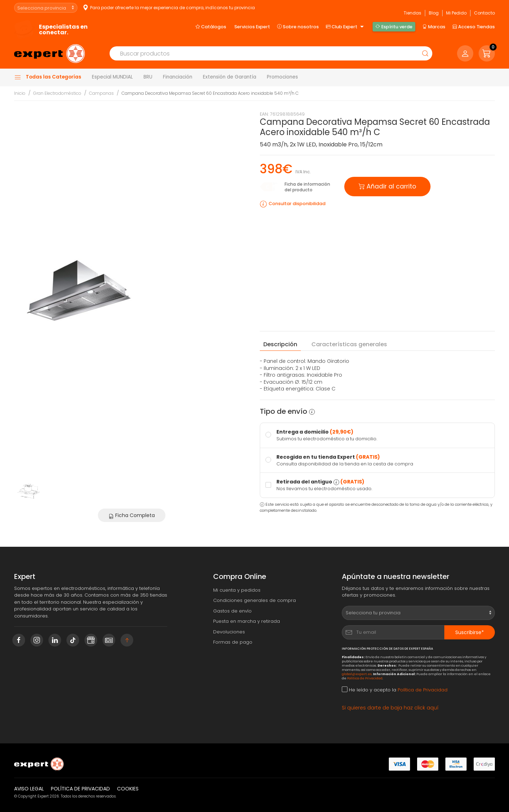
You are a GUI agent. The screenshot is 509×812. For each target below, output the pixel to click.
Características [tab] (349, 344)
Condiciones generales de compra (255, 600)
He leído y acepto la (395, 690)
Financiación (178, 77)
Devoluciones (229, 632)
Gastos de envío (232, 611)
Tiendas (413, 13)
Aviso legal (29, 789)
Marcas (434, 27)
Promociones (282, 77)
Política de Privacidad (365, 678)
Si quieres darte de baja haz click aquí (390, 708)
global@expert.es (357, 674)
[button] (487, 53)
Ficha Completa (132, 515)
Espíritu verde (394, 27)
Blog (434, 13)
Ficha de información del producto (307, 187)
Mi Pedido (456, 13)
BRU (148, 77)
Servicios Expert (252, 27)
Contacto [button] (484, 13)
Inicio (20, 93)
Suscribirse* (470, 632)
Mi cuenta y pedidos (237, 590)
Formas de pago (233, 642)
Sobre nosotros (298, 27)
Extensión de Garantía (230, 77)
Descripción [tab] (280, 344)
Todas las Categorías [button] (48, 77)
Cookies (128, 789)
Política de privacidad (80, 789)
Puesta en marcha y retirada (247, 621)
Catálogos (211, 27)
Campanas (101, 93)
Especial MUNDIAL (112, 77)
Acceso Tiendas (474, 27)
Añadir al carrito (387, 186)
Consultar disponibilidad (297, 204)
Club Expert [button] (346, 27)
